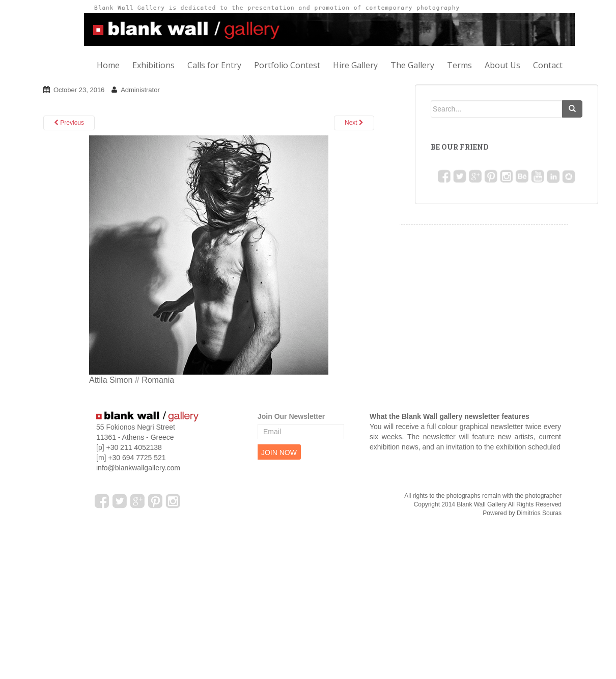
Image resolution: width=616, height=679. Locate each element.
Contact (548, 65)
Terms (459, 65)
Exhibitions (153, 65)
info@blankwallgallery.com (138, 468)
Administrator (140, 90)
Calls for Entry (214, 65)
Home (108, 65)
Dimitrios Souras (539, 513)
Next (354, 123)
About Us (502, 65)
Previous (69, 123)
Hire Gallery (355, 65)
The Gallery (412, 65)
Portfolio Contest (287, 65)
